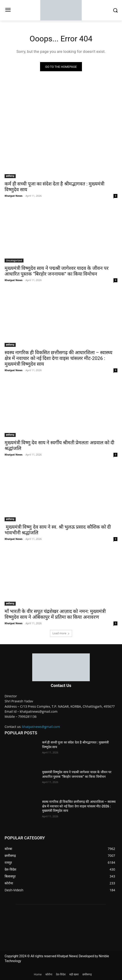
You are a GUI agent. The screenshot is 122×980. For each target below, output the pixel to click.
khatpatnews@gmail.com (41, 727)
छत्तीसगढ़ (10, 176)
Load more (61, 633)
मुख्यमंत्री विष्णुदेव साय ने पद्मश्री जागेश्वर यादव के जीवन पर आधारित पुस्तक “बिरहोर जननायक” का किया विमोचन (57, 271)
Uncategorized (14, 260)
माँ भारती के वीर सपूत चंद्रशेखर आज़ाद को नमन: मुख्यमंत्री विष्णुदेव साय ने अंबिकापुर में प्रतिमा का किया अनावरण (55, 614)
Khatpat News (14, 196)
